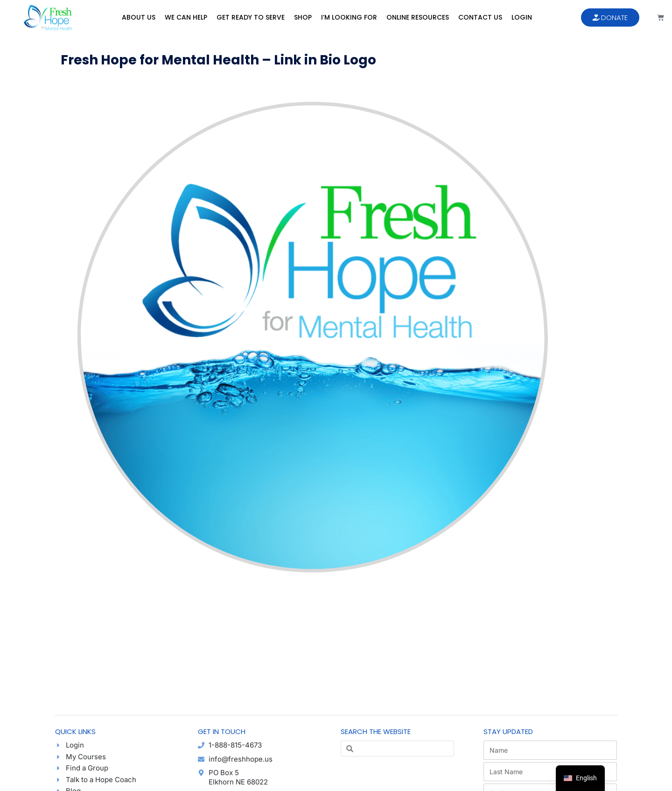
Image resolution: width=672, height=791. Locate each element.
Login (522, 17)
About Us (139, 17)
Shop (303, 17)
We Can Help (186, 17)
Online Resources (418, 17)
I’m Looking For (349, 17)
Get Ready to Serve (251, 17)
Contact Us (480, 17)
